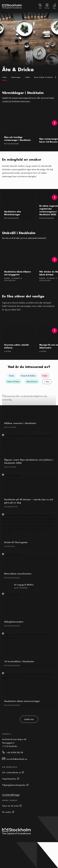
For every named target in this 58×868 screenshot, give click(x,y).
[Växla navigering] (54, 5)
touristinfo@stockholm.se (17, 759)
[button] (54, 123)
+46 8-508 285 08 (15, 752)
